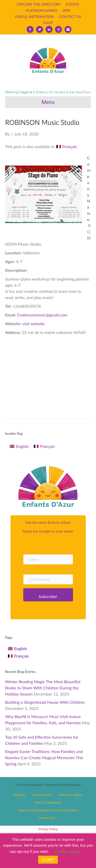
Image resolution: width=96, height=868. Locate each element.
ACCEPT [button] (48, 860)
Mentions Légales (71, 795)
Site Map (19, 795)
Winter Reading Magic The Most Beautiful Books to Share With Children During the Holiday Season (43, 688)
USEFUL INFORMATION (34, 17)
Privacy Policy (42, 795)
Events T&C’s (48, 818)
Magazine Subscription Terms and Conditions (48, 810)
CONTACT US (70, 17)
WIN (66, 10)
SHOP (48, 23)
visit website (33, 324)
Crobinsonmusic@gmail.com (42, 315)
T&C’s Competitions (48, 802)
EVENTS (72, 4)
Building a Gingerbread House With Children (45, 702)
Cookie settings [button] (68, 851)
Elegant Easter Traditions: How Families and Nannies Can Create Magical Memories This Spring (44, 758)
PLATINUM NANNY (42, 10)
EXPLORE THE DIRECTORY (39, 4)
